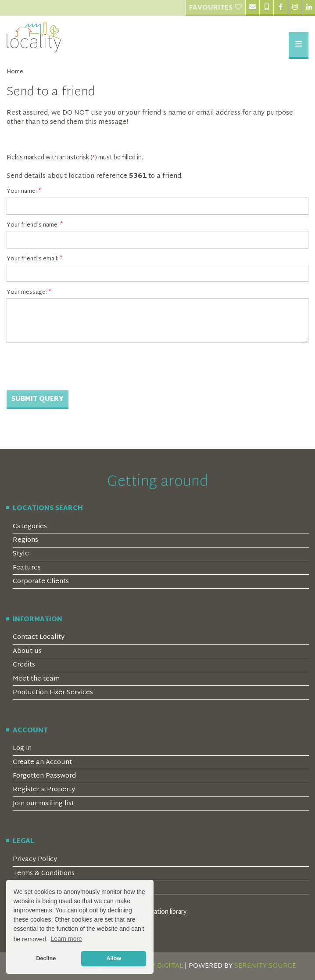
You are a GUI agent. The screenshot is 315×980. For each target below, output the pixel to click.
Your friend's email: (32, 259)
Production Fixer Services (53, 693)
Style (21, 554)
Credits (24, 665)
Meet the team (36, 679)
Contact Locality (39, 637)
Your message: (27, 292)
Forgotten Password (44, 776)
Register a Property (44, 790)
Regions (25, 540)
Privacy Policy (35, 859)
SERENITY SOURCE (265, 966)
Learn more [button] (66, 939)
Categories (30, 527)
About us (27, 651)
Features (27, 568)
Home (15, 72)
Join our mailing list (43, 804)
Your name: (22, 191)
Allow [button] (114, 958)
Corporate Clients (41, 582)
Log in (22, 748)
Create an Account (42, 762)
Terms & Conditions (44, 874)
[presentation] (73, 367)
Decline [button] (46, 958)
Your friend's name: (33, 225)
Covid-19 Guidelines (44, 887)
